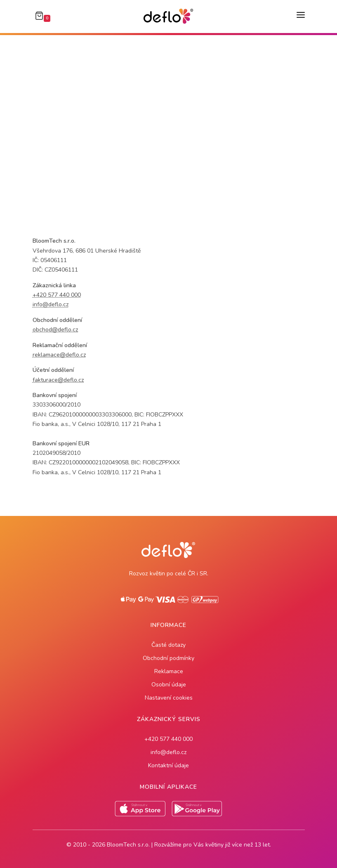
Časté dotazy (168, 645)
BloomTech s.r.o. (128, 845)
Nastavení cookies (169, 698)
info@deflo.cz (168, 752)
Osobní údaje (169, 685)
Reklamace (169, 671)
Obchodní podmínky (168, 658)
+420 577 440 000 (168, 739)
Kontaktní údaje (168, 765)
